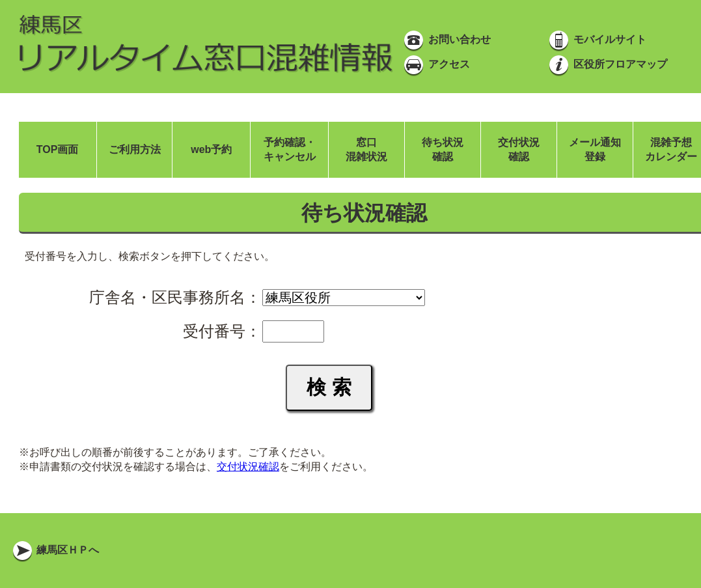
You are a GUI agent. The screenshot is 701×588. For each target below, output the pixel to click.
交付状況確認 (248, 467)
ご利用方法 (135, 149)
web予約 (211, 149)
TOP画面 (58, 149)
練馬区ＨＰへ (55, 550)
